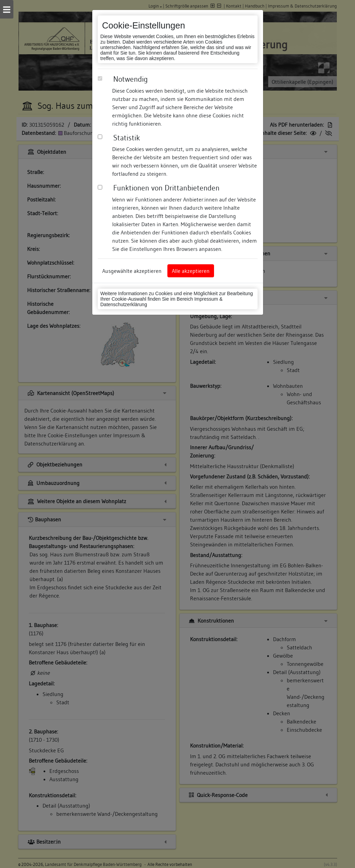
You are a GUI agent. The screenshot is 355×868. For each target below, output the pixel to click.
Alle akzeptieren (191, 271)
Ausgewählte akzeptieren (132, 271)
